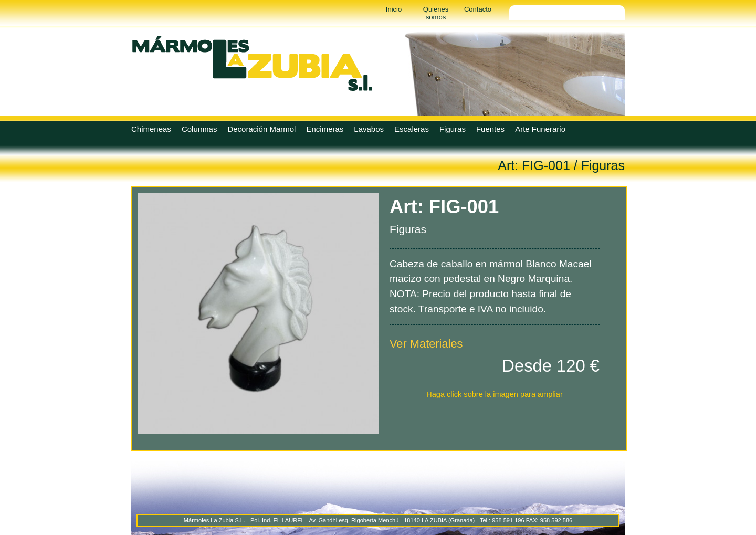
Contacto (478, 9)
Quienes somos (436, 13)
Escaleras (412, 129)
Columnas (199, 129)
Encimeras (325, 129)
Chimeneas (151, 129)
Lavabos (369, 129)
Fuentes (490, 129)
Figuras (453, 129)
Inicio (394, 9)
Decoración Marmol (261, 129)
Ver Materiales (426, 344)
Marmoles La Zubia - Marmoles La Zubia (252, 63)
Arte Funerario (540, 129)
